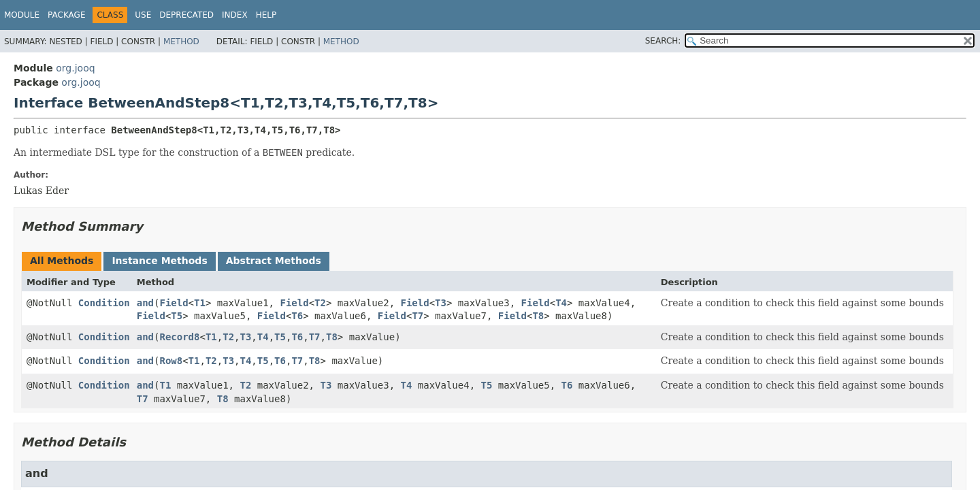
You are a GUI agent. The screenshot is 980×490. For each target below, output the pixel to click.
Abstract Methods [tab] (274, 261)
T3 (441, 303)
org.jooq (75, 68)
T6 (297, 316)
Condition (104, 303)
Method (181, 42)
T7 (418, 316)
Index (235, 15)
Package (66, 15)
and (145, 303)
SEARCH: (663, 41)
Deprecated (186, 15)
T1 (200, 303)
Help (266, 15)
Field (174, 303)
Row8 (171, 361)
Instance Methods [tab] (159, 261)
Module (22, 15)
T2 (320, 303)
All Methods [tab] (62, 261)
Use (143, 15)
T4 (561, 303)
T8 (538, 316)
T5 (177, 316)
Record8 (179, 337)
